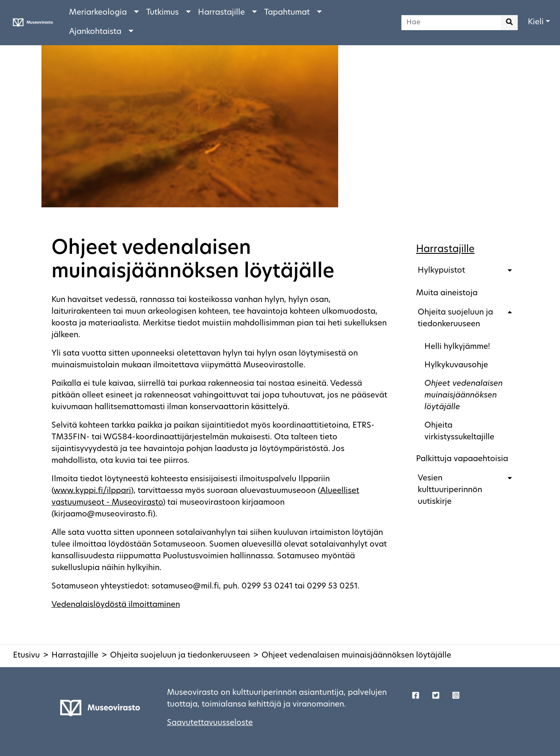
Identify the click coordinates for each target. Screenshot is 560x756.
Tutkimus (162, 13)
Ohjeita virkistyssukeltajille (459, 432)
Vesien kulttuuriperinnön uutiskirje (450, 490)
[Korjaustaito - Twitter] (436, 697)
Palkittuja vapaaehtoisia (462, 459)
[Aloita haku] (509, 23)
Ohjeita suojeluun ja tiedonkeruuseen (455, 319)
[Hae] (451, 23)
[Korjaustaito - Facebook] (416, 697)
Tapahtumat (287, 13)
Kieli (536, 22)
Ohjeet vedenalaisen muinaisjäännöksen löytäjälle (464, 396)
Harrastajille (221, 13)
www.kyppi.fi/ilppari (92, 491)
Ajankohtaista (95, 32)
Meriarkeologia (98, 13)
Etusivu (26, 656)
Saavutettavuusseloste (210, 723)
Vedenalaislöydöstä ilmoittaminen (116, 605)
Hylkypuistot (441, 271)
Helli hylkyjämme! (457, 347)
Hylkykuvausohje (456, 365)
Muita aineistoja (447, 293)
